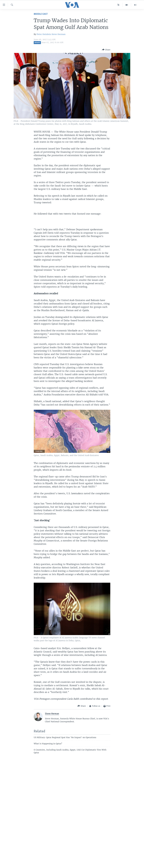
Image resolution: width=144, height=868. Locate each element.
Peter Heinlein (44, 34)
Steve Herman (59, 34)
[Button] (106, 50)
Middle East (41, 14)
